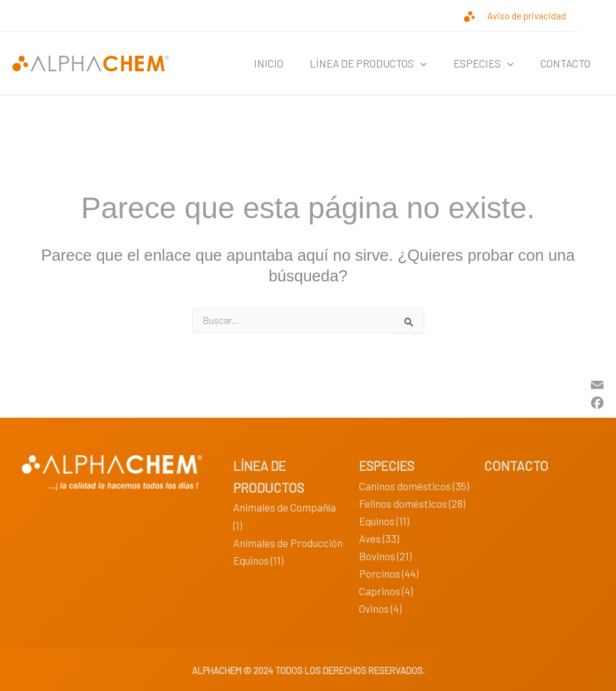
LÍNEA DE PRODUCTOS (357, 63)
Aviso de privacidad (527, 16)
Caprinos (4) (386, 591)
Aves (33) (379, 538)
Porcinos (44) (389, 573)
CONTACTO (563, 63)
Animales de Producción (288, 543)
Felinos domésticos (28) (412, 503)
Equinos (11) (258, 560)
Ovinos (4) (380, 608)
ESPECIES (477, 63)
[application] (409, 63)
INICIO (252, 63)
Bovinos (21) (385, 556)
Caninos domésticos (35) (414, 486)
